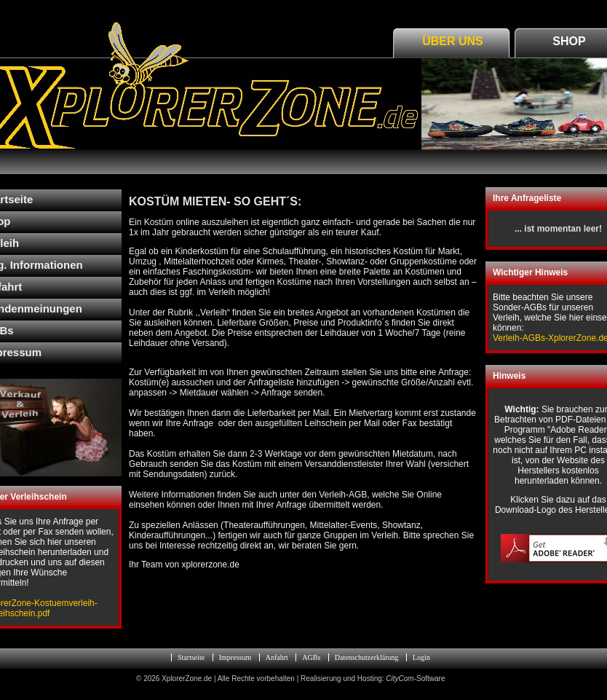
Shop (569, 41)
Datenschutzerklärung (367, 657)
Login (421, 657)
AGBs (311, 657)
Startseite (191, 657)
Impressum (235, 657)
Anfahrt (277, 657)
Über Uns (453, 41)
